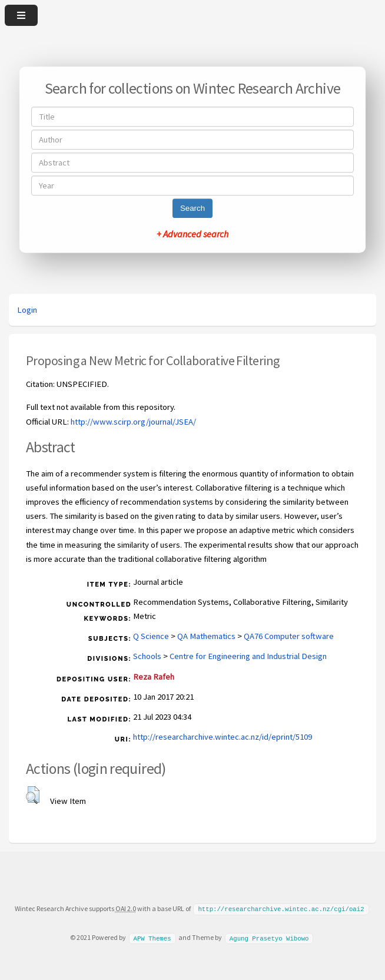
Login (27, 310)
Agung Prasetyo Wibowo (269, 937)
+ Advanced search (192, 234)
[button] (33, 795)
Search (192, 208)
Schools (147, 656)
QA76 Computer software (289, 636)
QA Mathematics (206, 636)
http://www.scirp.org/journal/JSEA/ (133, 422)
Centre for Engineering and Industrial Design (248, 656)
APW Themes (152, 937)
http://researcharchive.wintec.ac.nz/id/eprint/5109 (223, 737)
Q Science (151, 636)
